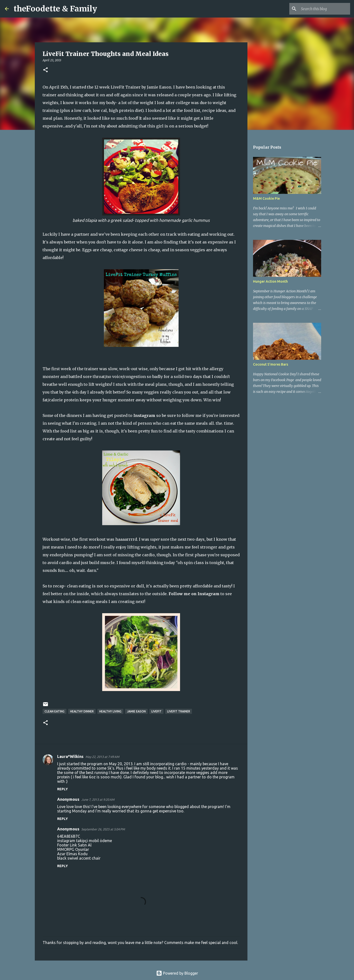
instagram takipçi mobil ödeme (85, 841)
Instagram (144, 415)
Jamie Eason (136, 711)
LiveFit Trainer (179, 711)
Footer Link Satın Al (74, 845)
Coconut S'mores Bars (271, 364)
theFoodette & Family (55, 9)
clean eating (54, 711)
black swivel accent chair (79, 858)
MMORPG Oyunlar (73, 849)
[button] (45, 70)
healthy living (110, 711)
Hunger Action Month (270, 281)
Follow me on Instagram (194, 594)
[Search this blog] (325, 9)
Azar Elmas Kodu (72, 854)
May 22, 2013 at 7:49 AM (102, 757)
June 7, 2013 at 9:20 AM (98, 800)
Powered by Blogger (177, 973)
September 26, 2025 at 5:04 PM (103, 829)
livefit (156, 711)
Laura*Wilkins (70, 756)
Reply (63, 789)
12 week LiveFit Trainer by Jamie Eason (133, 87)
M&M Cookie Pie (266, 198)
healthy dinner (82, 711)
